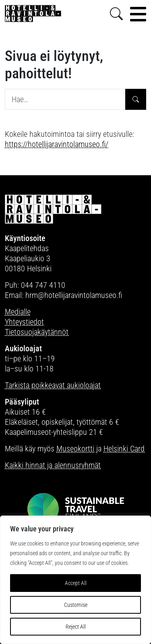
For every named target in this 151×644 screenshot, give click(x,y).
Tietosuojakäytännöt (37, 332)
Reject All (76, 627)
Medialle (18, 312)
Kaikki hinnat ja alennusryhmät (53, 465)
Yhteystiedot (24, 322)
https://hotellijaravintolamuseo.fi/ (57, 144)
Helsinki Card (124, 449)
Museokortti (75, 449)
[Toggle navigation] (138, 14)
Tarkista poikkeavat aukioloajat (53, 385)
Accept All (76, 583)
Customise (76, 605)
